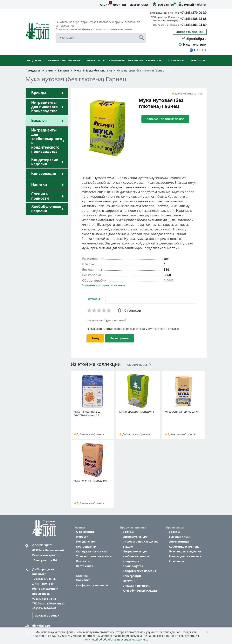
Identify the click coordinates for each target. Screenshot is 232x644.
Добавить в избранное (187, 94)
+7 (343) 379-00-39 (193, 13)
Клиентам (154, 66)
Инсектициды (179, 541)
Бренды (39, 93)
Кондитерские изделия (45, 162)
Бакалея (39, 121)
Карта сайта (85, 566)
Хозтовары (177, 561)
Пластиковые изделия (185, 551)
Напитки (39, 184)
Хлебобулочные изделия (46, 209)
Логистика (176, 66)
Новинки (119, 5)
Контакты (198, 60)
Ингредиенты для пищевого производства (44, 107)
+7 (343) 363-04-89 (193, 25)
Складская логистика (91, 551)
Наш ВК (198, 50)
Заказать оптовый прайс (165, 119)
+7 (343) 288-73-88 (193, 19)
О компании (114, 66)
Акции (105, 5)
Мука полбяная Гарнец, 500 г (91, 481)
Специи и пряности (40, 196)
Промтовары (71, 66)
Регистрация (119, 338)
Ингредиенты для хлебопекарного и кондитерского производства (47, 141)
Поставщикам (86, 547)
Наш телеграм (193, 44)
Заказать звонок (190, 32)
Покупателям (86, 541)
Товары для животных (185, 556)
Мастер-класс (139, 5)
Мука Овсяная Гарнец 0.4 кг (181, 412)
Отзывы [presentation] (94, 299)
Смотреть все (139, 365)
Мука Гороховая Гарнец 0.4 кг (137, 412)
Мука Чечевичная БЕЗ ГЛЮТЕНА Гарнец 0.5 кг (88, 413)
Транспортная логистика (94, 556)
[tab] (94, 299)
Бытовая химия (180, 537)
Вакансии (136, 60)
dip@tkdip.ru (194, 39)
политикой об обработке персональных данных (116, 639)
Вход (95, 338)
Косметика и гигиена (184, 547)
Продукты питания (43, 66)
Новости (94, 60)
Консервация (44, 174)
